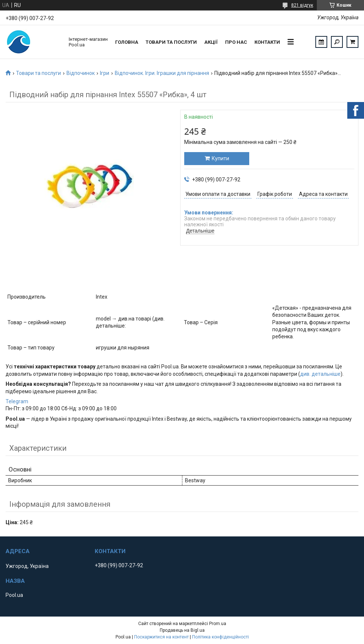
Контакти (267, 42)
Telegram (17, 401)
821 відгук (302, 5)
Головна (127, 42)
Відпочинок (81, 73)
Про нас (236, 42)
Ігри (105, 73)
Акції (211, 42)
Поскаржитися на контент (161, 637)
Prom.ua (218, 624)
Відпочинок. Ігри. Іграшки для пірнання (162, 73)
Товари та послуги (171, 42)
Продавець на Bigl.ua (182, 630)
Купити (220, 158)
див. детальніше (320, 374)
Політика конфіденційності (220, 637)
